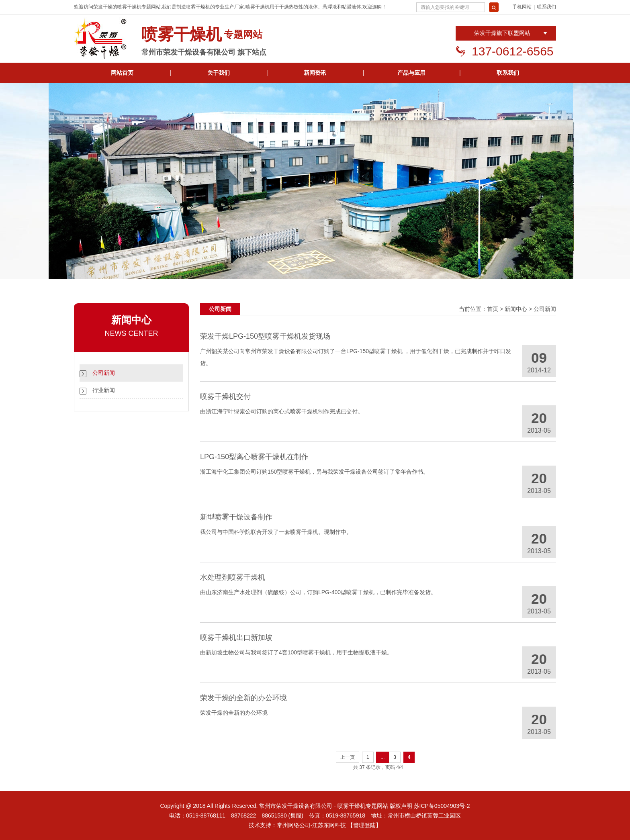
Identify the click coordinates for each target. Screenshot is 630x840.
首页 (493, 309)
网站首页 (122, 73)
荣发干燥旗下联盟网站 (502, 33)
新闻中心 (516, 309)
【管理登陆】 (364, 825)
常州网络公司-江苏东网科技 (312, 825)
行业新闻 (104, 390)
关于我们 (219, 73)
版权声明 (401, 806)
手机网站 (522, 7)
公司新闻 (104, 373)
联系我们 (546, 7)
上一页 (348, 757)
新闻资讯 (315, 73)
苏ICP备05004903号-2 (442, 806)
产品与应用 (411, 73)
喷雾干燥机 (129, 7)
